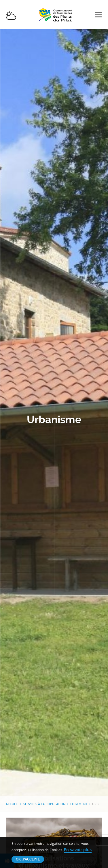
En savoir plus (78, 850)
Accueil (12, 804)
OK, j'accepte (28, 859)
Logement (79, 804)
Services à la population (44, 804)
